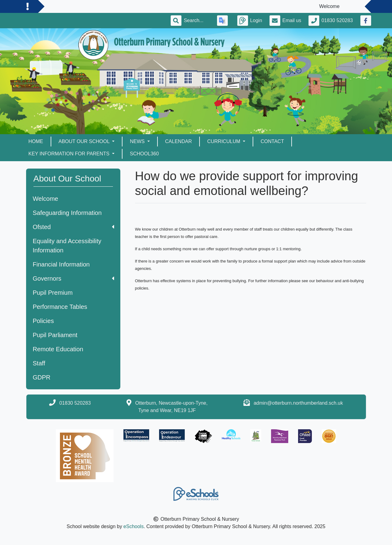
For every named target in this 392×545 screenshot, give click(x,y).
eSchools (134, 526)
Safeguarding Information (67, 213)
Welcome (46, 199)
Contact (272, 141)
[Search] (197, 21)
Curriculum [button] (224, 141)
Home (36, 141)
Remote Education (58, 349)
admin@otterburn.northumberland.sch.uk (298, 403)
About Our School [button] (85, 141)
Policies (43, 321)
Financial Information (61, 264)
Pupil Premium (53, 293)
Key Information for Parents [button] (70, 154)
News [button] (138, 141)
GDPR (42, 377)
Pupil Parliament (55, 335)
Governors (74, 278)
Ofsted (74, 227)
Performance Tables (60, 307)
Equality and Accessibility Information (67, 246)
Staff (39, 363)
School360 (144, 154)
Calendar (179, 141)
